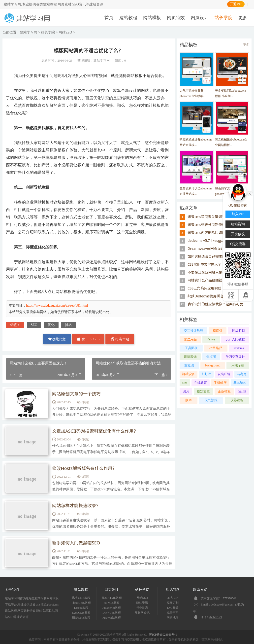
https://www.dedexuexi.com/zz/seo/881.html (57, 305)
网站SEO (65, 32)
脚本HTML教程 (112, 598)
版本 (189, 400)
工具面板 (191, 348)
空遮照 (189, 365)
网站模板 (152, 18)
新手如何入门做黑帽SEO (76, 543)
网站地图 (173, 618)
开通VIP (236, 4)
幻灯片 (206, 374)
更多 (243, 18)
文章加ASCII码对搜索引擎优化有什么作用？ (96, 431)
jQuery (211, 339)
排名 (68, 325)
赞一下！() (88, 339)
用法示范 (238, 365)
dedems (239, 348)
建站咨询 (238, 224)
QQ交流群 (238, 244)
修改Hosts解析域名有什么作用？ (85, 468)
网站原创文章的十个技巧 (77, 394)
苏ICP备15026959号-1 (163, 635)
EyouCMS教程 (81, 613)
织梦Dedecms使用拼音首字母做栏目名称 (219, 296)
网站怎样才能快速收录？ (77, 506)
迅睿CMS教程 (81, 598)
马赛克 (242, 374)
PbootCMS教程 (81, 603)
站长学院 (223, 18)
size (185, 383)
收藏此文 (57, 339)
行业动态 (142, 608)
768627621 (216, 617)
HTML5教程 (112, 603)
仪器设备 (237, 400)
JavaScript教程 (112, 608)
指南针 (218, 331)
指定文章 (203, 391)
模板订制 (173, 603)
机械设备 (189, 374)
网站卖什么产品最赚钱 (205, 280)
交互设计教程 (193, 331)
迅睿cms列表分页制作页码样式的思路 (217, 225)
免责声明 (173, 613)
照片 (186, 391)
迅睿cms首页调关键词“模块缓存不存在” (218, 217)
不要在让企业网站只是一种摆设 (212, 272)
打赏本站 (120, 339)
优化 (51, 325)
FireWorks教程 (112, 618)
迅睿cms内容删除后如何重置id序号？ (217, 233)
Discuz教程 (81, 608)
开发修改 (238, 234)
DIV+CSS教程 (111, 613)
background (213, 365)
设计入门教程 (235, 339)
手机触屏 (220, 383)
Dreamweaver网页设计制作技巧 (213, 248)
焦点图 (211, 357)
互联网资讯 (142, 613)
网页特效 (176, 18)
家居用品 (190, 339)
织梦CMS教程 (81, 618)
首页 (109, 18)
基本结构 (240, 383)
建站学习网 (29, 32)
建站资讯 (142, 603)
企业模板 (224, 391)
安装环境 (224, 374)
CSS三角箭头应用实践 (204, 288)
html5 (242, 391)
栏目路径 (216, 348)
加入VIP (173, 598)
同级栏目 (239, 331)
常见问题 (173, 590)
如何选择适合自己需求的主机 (210, 256)
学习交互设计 (235, 357)
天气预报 (211, 400)
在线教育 (200, 383)
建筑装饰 (190, 357)
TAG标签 (173, 608)
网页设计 (200, 18)
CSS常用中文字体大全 (204, 264)
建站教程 (128, 18)
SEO (34, 325)
